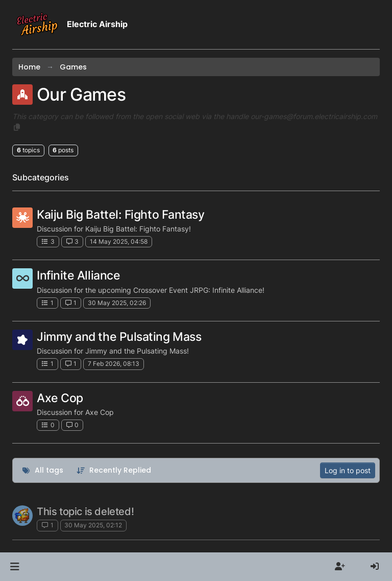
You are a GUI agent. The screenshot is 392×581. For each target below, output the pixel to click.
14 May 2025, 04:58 (119, 241)
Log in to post (348, 470)
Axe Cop (60, 398)
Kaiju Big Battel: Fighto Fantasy (120, 214)
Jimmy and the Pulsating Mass (119, 336)
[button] (15, 567)
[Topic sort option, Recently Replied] (114, 470)
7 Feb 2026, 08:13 (114, 364)
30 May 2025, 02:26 (117, 303)
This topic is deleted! (85, 512)
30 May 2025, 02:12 (93, 525)
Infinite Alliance (78, 275)
